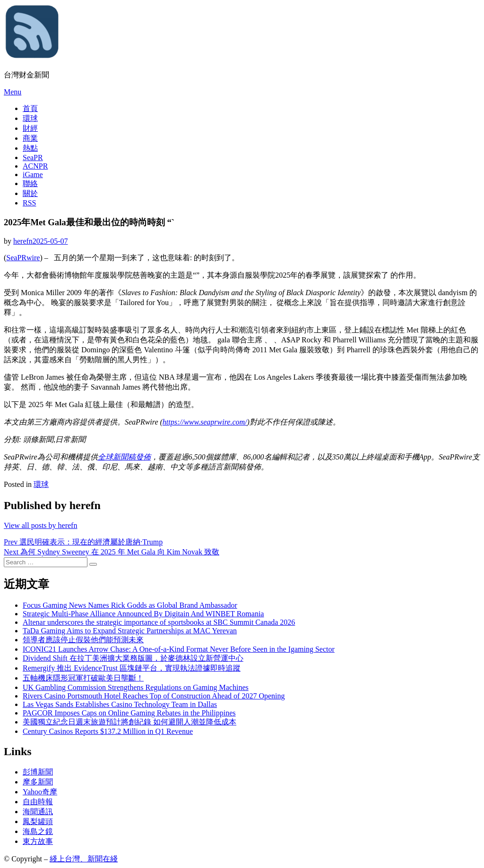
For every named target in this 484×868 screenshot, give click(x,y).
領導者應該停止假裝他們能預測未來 (83, 640)
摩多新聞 (38, 782)
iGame (33, 174)
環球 (30, 118)
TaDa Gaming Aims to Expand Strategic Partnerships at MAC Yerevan (130, 631)
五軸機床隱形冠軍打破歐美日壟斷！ (83, 678)
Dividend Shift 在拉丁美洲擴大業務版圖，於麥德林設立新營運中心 (133, 658)
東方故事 (38, 841)
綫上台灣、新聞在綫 (84, 859)
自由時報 (38, 802)
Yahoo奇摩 (40, 792)
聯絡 (30, 183)
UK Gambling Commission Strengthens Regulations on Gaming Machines (136, 687)
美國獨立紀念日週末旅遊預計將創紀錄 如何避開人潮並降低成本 (130, 722)
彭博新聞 (38, 772)
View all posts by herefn (40, 525)
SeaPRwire (23, 258)
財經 (30, 128)
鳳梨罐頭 (38, 821)
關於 (30, 193)
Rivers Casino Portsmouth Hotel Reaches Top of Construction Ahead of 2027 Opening (154, 696)
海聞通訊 (38, 812)
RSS (29, 203)
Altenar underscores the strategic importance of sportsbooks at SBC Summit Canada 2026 (159, 622)
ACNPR (35, 166)
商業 (30, 138)
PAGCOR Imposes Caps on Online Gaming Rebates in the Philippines (129, 713)
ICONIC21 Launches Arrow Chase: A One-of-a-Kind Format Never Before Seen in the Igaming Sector (179, 649)
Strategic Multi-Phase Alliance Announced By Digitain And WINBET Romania (143, 614)
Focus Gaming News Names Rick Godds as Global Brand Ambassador (130, 605)
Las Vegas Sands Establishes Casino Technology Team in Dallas (120, 704)
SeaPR (33, 157)
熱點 (30, 148)
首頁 (30, 108)
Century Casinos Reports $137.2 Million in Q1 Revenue (108, 731)
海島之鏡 (38, 831)
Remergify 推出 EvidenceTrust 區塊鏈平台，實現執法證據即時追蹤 (132, 668)
